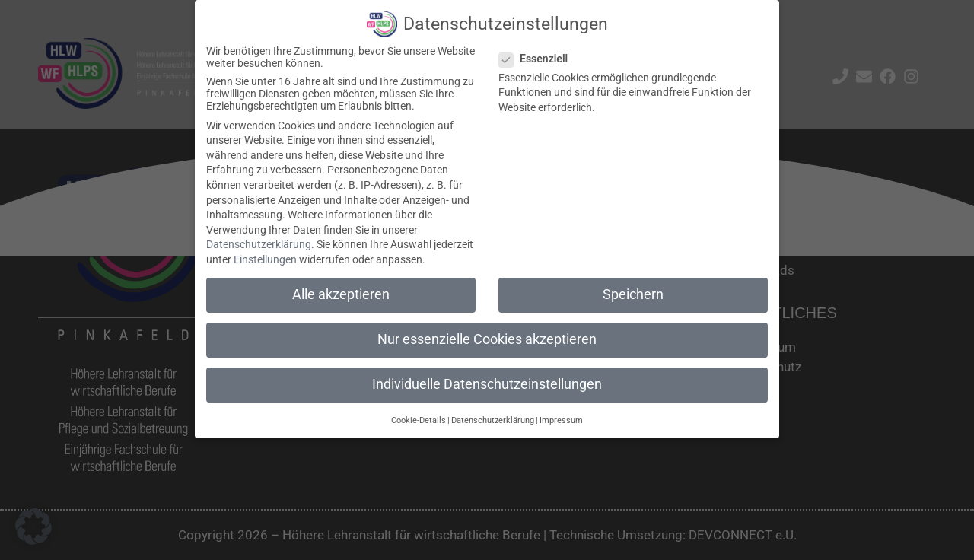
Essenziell (538, 58)
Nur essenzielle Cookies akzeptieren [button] (487, 339)
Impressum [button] (561, 420)
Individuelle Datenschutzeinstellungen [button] (487, 383)
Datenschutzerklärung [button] (493, 420)
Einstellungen (265, 259)
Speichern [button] (633, 294)
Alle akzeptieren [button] (341, 294)
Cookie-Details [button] (419, 420)
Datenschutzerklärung (259, 244)
